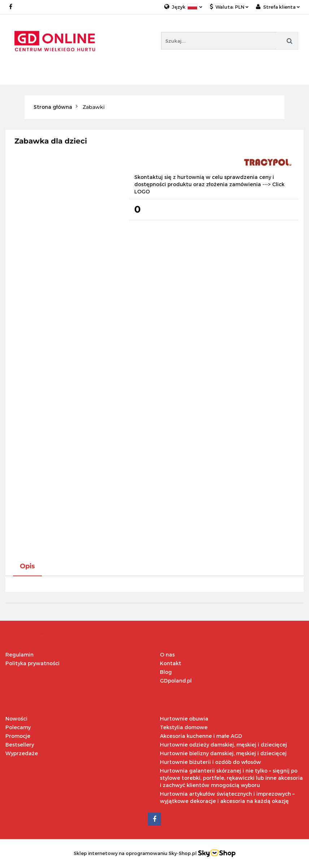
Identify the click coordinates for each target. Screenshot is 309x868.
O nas (167, 655)
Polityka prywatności (32, 663)
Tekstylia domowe (184, 727)
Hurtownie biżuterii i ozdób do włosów (210, 762)
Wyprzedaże (22, 753)
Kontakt (171, 663)
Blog (166, 672)
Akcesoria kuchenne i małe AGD (201, 736)
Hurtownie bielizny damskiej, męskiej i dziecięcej (223, 753)
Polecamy (18, 727)
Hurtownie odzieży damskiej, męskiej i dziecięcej (223, 745)
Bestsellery (20, 745)
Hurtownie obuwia (184, 719)
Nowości (16, 719)
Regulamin (19, 655)
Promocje (18, 736)
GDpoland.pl (176, 681)
